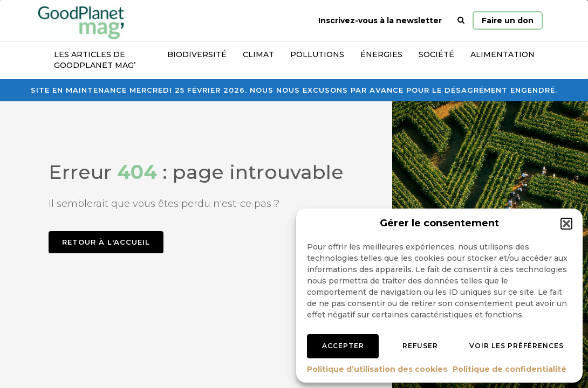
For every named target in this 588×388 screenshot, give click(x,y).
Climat (258, 54)
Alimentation (502, 54)
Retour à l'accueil (106, 242)
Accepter (343, 346)
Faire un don (508, 20)
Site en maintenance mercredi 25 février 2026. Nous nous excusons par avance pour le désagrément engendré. (294, 90)
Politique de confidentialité (510, 369)
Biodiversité (197, 54)
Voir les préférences (517, 346)
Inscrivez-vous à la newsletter (380, 20)
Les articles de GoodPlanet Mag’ (95, 60)
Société (436, 54)
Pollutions (317, 54)
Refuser (420, 346)
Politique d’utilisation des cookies (377, 369)
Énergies (381, 54)
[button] (566, 224)
